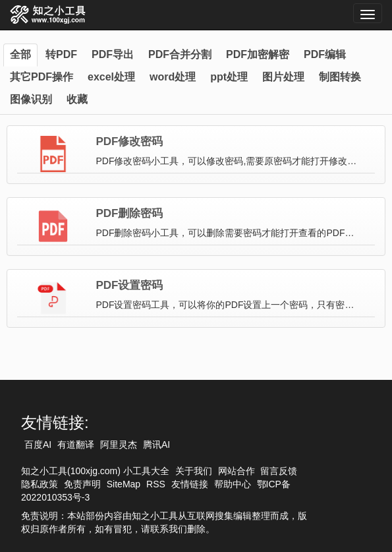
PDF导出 (113, 54)
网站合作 (237, 471)
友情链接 (190, 484)
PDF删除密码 (129, 214)
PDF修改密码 (129, 142)
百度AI (38, 445)
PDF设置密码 (129, 286)
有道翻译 (76, 445)
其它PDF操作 (42, 77)
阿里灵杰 (119, 445)
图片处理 (283, 77)
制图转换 (340, 77)
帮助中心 (233, 484)
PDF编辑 (325, 54)
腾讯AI (156, 445)
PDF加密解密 (258, 54)
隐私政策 (40, 484)
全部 (20, 54)
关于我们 (194, 471)
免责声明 (82, 484)
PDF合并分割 (180, 54)
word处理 (173, 77)
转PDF (61, 54)
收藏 (77, 99)
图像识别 (31, 99)
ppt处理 (229, 77)
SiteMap (124, 484)
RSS (156, 484)
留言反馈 (279, 471)
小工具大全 (146, 471)
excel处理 (111, 77)
